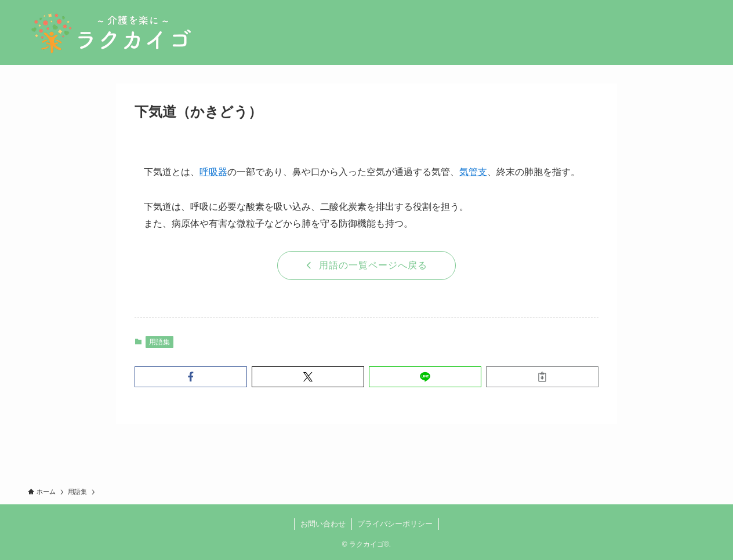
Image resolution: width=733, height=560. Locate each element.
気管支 (473, 172)
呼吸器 (213, 172)
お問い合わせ (323, 524)
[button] (191, 377)
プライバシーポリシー (395, 524)
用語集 (159, 342)
